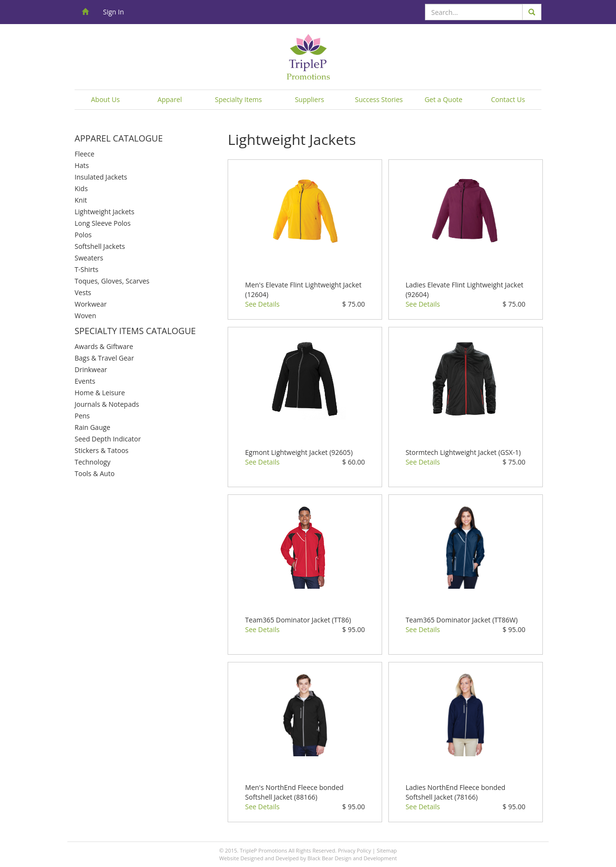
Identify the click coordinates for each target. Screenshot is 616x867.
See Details (262, 304)
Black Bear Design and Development (352, 858)
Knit (81, 200)
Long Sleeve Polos (103, 223)
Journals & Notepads (107, 404)
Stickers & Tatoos (102, 450)
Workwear (91, 304)
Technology (92, 462)
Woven (85, 316)
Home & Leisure (100, 393)
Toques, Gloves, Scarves (112, 281)
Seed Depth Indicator (108, 439)
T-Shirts (86, 269)
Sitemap (387, 850)
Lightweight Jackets (104, 212)
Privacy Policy (354, 850)
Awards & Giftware (104, 346)
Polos (83, 235)
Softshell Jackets (100, 246)
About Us (105, 99)
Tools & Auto (95, 473)
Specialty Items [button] (238, 99)
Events (85, 381)
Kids (81, 188)
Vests (83, 292)
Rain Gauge (92, 427)
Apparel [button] (170, 99)
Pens (82, 416)
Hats (82, 165)
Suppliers (310, 99)
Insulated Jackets (101, 177)
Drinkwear (91, 369)
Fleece (84, 154)
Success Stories (379, 99)
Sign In (114, 12)
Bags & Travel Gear (104, 358)
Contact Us (508, 99)
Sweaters (89, 258)
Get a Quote (443, 99)
